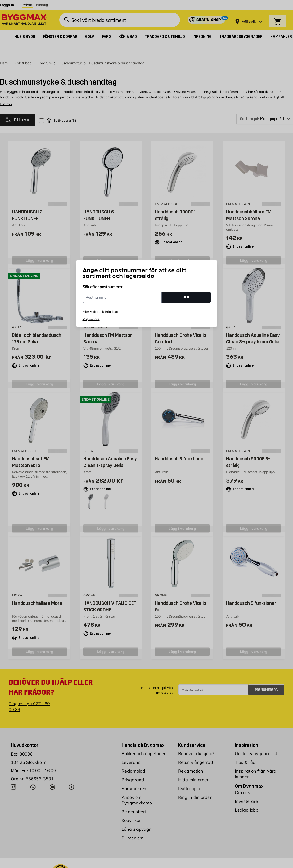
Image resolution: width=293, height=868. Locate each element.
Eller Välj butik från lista (100, 312)
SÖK (186, 297)
